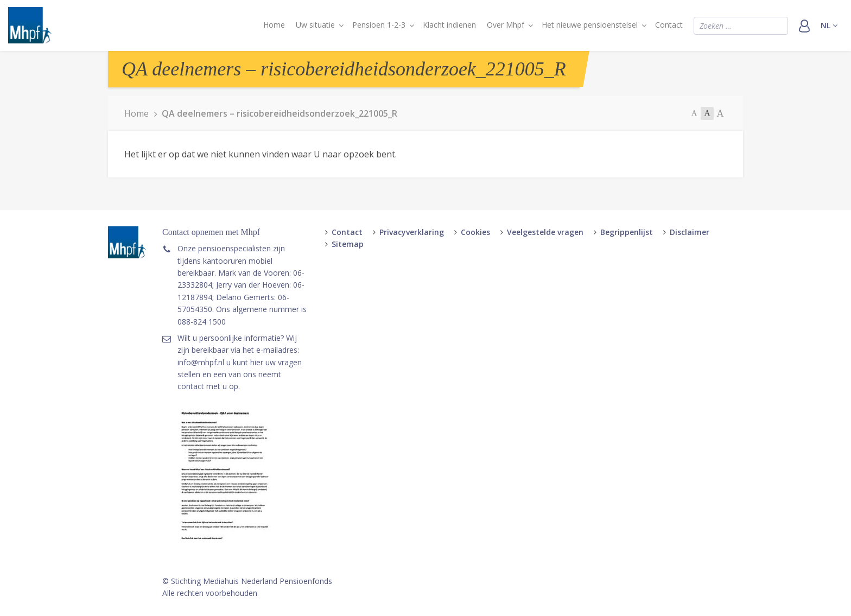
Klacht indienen (449, 25)
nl (829, 25)
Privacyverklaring (412, 232)
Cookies (475, 232)
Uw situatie (315, 25)
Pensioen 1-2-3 (379, 25)
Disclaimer (690, 232)
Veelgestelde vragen (545, 232)
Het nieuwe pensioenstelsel (590, 25)
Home (274, 25)
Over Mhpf (506, 25)
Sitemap (348, 244)
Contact (669, 25)
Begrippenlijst (627, 232)
